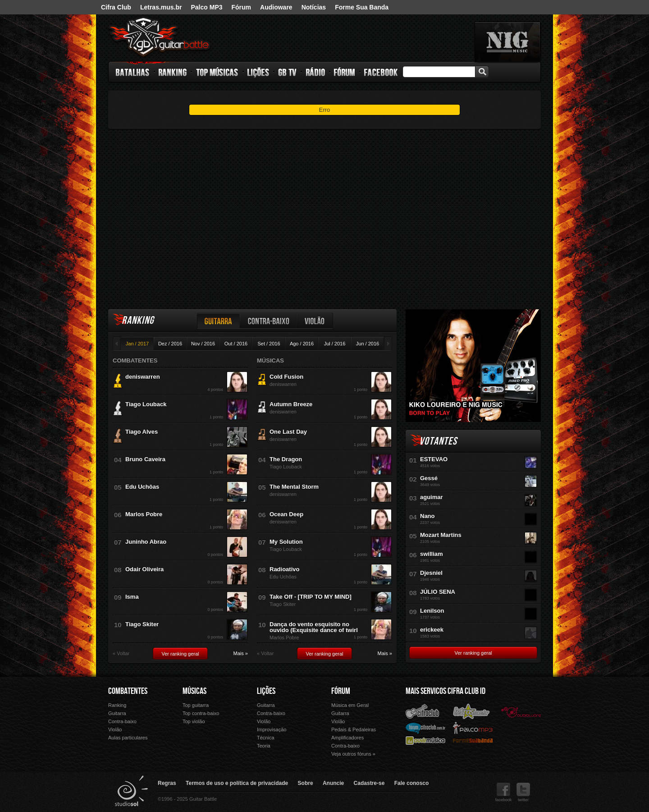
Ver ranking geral (180, 654)
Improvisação (272, 729)
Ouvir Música (425, 740)
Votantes (438, 441)
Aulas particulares (128, 738)
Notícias (314, 7)
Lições (258, 72)
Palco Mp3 (473, 727)
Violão (315, 321)
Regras (167, 783)
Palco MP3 (206, 7)
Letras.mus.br (161, 7)
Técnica (266, 738)
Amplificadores (347, 738)
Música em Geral (350, 705)
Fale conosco (412, 783)
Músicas (194, 691)
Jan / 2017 (137, 344)
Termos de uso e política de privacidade (237, 783)
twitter (523, 792)
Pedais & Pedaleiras (354, 729)
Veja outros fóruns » (353, 754)
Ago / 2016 (302, 344)
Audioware (276, 7)
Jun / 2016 (368, 344)
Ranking (173, 72)
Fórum (242, 7)
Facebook (381, 72)
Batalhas (133, 72)
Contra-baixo (269, 321)
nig (507, 42)
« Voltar (121, 654)
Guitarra (219, 321)
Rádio (316, 72)
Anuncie (333, 783)
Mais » (241, 654)
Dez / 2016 (170, 344)
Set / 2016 (269, 344)
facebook (504, 792)
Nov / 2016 (203, 344)
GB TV (288, 72)
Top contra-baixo (201, 713)
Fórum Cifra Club (425, 728)
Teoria (264, 746)
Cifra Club (116, 7)
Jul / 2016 (335, 344)
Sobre (306, 783)
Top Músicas (217, 72)
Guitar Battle (160, 37)
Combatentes (128, 691)
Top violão (194, 721)
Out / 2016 (236, 344)
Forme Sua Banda (362, 7)
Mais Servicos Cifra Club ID (446, 691)
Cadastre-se (369, 783)
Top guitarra (196, 705)
